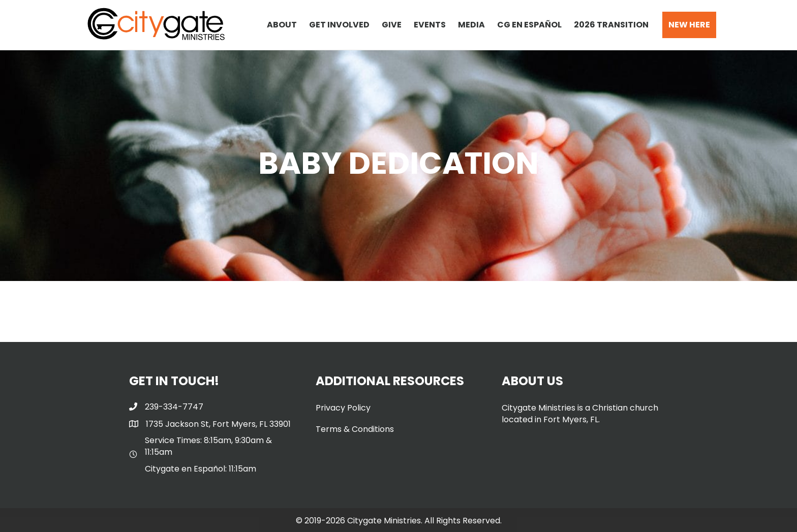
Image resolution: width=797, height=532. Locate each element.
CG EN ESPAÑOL (529, 25)
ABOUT (282, 25)
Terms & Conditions (355, 429)
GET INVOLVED (339, 25)
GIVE (392, 25)
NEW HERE (689, 25)
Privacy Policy (343, 408)
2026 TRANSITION (611, 25)
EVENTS (430, 25)
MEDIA (471, 25)
